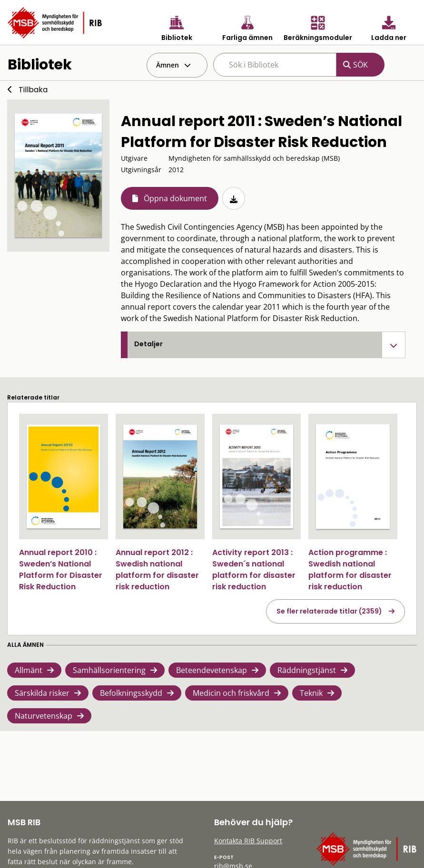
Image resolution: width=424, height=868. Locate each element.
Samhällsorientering (109, 670)
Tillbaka (33, 90)
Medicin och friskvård (231, 693)
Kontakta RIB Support (248, 841)
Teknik (311, 693)
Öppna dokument (175, 198)
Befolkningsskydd (131, 693)
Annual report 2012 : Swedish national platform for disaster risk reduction (157, 570)
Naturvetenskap (44, 716)
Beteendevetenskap (212, 670)
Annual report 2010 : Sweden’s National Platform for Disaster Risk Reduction (61, 570)
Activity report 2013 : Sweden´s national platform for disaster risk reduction (254, 570)
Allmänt (29, 670)
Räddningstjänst (307, 670)
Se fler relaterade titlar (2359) (329, 611)
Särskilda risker (42, 693)
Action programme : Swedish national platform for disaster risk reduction (350, 570)
